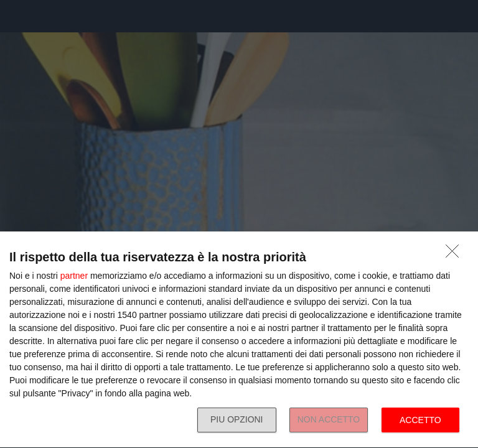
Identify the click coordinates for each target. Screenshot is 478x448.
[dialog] (239, 340)
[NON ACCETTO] (456, 254)
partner (74, 276)
